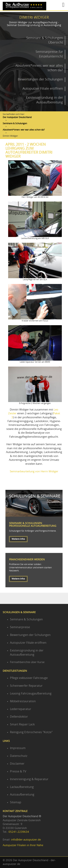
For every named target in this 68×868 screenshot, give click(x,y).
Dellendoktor (19, 717)
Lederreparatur (21, 709)
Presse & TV (18, 771)
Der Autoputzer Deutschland (17, 117)
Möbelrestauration (23, 701)
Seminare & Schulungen (15, 123)
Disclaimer (17, 764)
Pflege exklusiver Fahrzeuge (29, 678)
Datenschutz (19, 756)
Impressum (18, 748)
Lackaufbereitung (22, 787)
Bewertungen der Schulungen (40, 80)
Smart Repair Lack (22, 724)
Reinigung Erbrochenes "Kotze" (31, 732)
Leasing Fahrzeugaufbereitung (31, 694)
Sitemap (16, 802)
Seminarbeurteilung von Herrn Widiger (34, 472)
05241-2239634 (19, 832)
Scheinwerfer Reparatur (26, 686)
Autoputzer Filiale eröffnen (43, 89)
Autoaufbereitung (22, 795)
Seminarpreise (20, 627)
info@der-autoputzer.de (26, 840)
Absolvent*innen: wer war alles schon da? (24, 130)
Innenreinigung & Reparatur (29, 779)
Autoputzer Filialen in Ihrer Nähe (23, 845)
